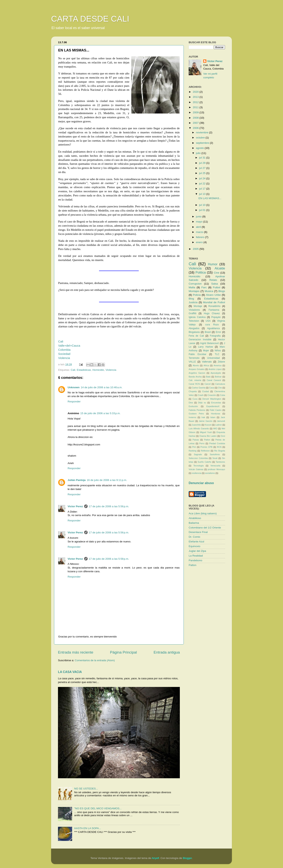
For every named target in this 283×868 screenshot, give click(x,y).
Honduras (216, 414)
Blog (191, 299)
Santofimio (215, 454)
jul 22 (203, 184)
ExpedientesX (213, 406)
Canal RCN (194, 384)
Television (194, 321)
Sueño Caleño (205, 462)
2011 (196, 107)
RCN (219, 447)
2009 (196, 112)
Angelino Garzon (197, 373)
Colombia (64, 350)
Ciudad (206, 391)
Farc (204, 287)
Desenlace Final (198, 532)
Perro (202, 443)
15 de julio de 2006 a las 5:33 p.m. (101, 413)
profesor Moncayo (216, 469)
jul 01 (203, 210)
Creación (212, 395)
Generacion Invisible (200, 340)
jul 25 (203, 173)
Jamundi (221, 421)
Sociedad (64, 354)
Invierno (192, 417)
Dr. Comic (194, 537)
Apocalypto (216, 373)
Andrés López (215, 369)
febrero (201, 237)
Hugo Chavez (212, 313)
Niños (218, 351)
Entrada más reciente (76, 652)
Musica (209, 291)
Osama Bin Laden (208, 436)
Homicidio (98, 370)
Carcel (207, 384)
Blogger (187, 858)
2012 (196, 102)
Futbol (217, 287)
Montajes (194, 291)
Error (218, 332)
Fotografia (215, 336)
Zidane (221, 362)
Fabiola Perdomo (197, 410)
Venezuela (215, 466)
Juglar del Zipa (197, 551)
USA (208, 321)
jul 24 (203, 178)
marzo (200, 232)
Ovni (223, 436)
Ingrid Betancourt (210, 343)
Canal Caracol (214, 380)
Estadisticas (84, 370)
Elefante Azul (196, 542)
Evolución (193, 406)
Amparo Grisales (197, 369)
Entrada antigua (167, 652)
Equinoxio (194, 546)
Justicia (193, 302)
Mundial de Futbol (214, 302)
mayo (200, 222)
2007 (196, 123)
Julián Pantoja (77, 480)
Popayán (216, 317)
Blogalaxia (194, 332)
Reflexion (205, 451)
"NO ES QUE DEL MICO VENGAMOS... (98, 808)
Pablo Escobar (198, 354)
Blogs (222, 291)
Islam (213, 417)
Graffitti (192, 313)
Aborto (196, 365)
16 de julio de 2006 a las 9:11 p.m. (107, 480)
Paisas (196, 440)
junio (199, 217)
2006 (196, 128)
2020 (196, 92)
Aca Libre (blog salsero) (203, 513)
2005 (196, 249)
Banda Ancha (195, 377)
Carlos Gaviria (199, 388)
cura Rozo (212, 325)
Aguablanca (213, 328)
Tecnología (198, 466)
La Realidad (196, 556)
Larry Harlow (205, 347)
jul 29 (203, 163)
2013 (196, 97)
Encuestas (216, 403)
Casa (212, 388)
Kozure (208, 425)
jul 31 (203, 158)
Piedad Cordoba (217, 443)
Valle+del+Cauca (69, 346)
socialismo (210, 473)
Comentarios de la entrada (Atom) (95, 660)
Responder (74, 401)
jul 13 (203, 194)
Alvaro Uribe (213, 295)
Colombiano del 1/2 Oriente (205, 528)
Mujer (206, 351)
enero (200, 242)
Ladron (219, 425)
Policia (197, 295)
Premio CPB (206, 447)
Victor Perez (75, 506)
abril (199, 227)
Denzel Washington (212, 399)
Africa (206, 365)
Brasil (208, 332)
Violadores (194, 310)
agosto (200, 148)
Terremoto (194, 358)
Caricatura (220, 384)
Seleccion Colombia (198, 458)
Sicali (215, 458)
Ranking (193, 451)
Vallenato (207, 362)
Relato (213, 280)
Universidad (213, 358)
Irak (203, 417)
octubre (201, 138)
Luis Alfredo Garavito (199, 429)
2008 (196, 118)
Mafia (192, 287)
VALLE (192, 362)
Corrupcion (195, 284)
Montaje (198, 306)
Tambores (220, 462)
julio (199, 153)
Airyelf (155, 858)
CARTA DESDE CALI (90, 19)
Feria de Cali (196, 336)
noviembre (203, 132)
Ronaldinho (214, 306)
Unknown (74, 387)
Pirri (194, 447)
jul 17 (203, 189)
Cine (217, 273)
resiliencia (197, 473)
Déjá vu (202, 403)
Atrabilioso (195, 518)
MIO (215, 429)
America (218, 365)
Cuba (222, 395)
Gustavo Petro (196, 414)
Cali (61, 342)
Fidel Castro (216, 410)
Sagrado (198, 454)
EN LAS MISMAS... (210, 198)
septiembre (203, 143)
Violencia (64, 358)
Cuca (195, 399)
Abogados (194, 328)
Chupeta (193, 391)
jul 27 (203, 168)
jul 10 (203, 205)
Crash (201, 395)
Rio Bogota (220, 451)
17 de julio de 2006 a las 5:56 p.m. (109, 506)
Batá (208, 377)
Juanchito (196, 425)
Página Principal (124, 652)
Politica (201, 272)
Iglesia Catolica (197, 317)
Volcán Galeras (196, 469)
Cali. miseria (195, 380)
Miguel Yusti (206, 432)
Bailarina (194, 523)
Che (220, 388)
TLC (217, 354)
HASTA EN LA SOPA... (88, 828)
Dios (191, 403)
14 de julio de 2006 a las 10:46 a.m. (102, 387)
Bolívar (218, 377)
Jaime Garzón (206, 421)
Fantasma (214, 310)
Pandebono (195, 560)
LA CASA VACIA (70, 672)
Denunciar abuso (201, 483)
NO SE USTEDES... (86, 789)
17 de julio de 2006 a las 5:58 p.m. (109, 559)
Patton (207, 440)
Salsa (215, 284)
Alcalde (220, 268)
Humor (213, 264)
